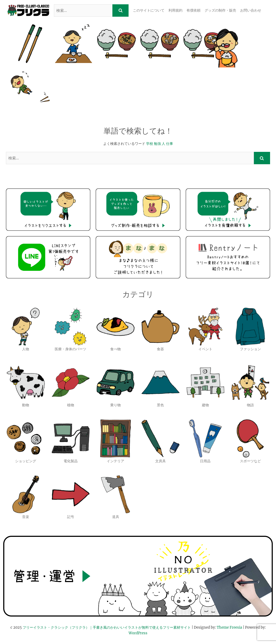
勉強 (157, 144)
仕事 (170, 144)
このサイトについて (149, 10)
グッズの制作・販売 (220, 10)
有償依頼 (194, 10)
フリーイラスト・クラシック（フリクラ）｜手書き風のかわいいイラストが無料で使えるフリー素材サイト (107, 627)
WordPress (138, 633)
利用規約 (175, 10)
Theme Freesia (229, 627)
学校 (150, 144)
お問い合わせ (251, 10)
